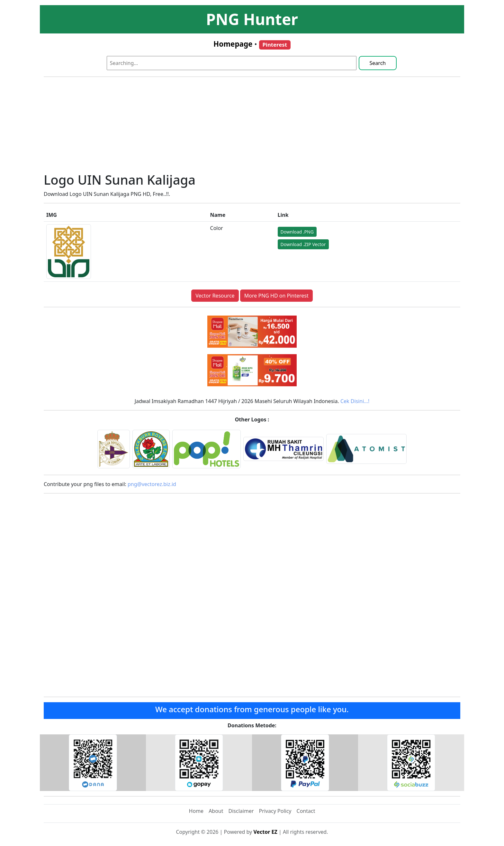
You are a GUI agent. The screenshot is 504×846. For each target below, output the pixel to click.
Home (196, 811)
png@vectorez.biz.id (152, 484)
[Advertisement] (252, 127)
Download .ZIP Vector (303, 244)
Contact (306, 811)
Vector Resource (215, 296)
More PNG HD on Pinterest (276, 296)
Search (378, 63)
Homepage (233, 44)
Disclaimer (241, 811)
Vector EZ (265, 832)
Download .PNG (297, 232)
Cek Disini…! (355, 401)
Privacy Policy (275, 811)
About (216, 811)
